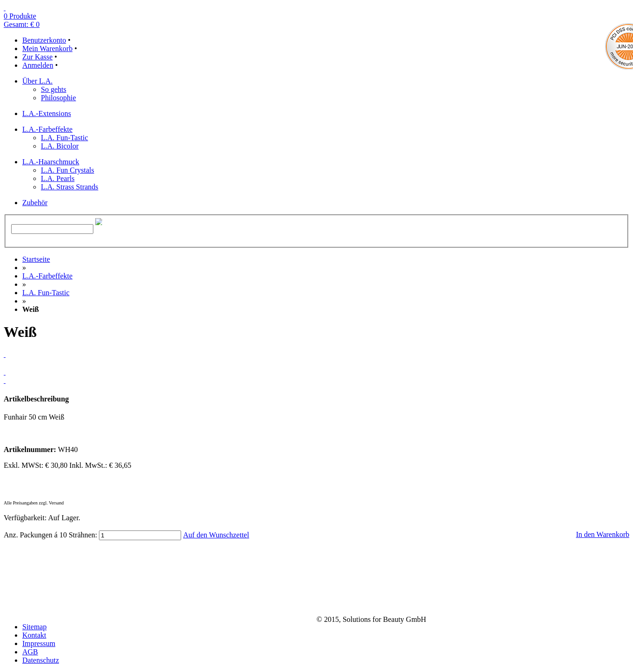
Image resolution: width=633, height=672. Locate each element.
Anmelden (38, 65)
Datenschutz (41, 660)
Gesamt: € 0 (22, 24)
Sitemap (34, 627)
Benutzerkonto (44, 40)
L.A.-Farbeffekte (47, 276)
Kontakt (34, 635)
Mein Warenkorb (47, 48)
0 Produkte (20, 16)
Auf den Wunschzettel (216, 535)
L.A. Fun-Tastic (46, 293)
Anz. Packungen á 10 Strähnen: (50, 535)
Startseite (36, 259)
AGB (30, 652)
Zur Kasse (37, 57)
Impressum (39, 643)
